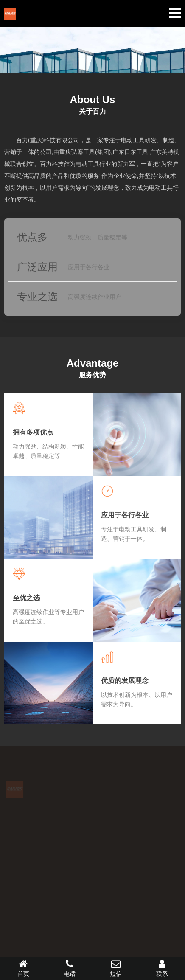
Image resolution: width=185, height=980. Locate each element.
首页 (23, 968)
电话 (69, 968)
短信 (116, 968)
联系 (162, 968)
